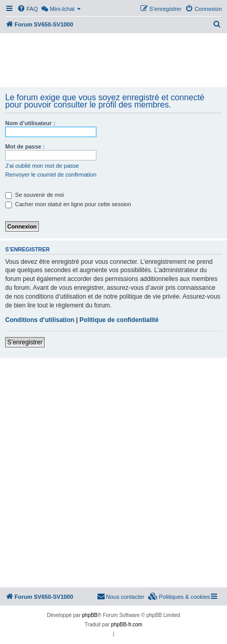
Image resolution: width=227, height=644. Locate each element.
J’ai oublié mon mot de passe (42, 166)
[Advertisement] (113, 61)
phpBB (90, 615)
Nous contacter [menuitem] (121, 596)
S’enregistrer (25, 342)
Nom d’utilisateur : (30, 123)
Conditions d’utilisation (40, 320)
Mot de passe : (25, 146)
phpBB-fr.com (127, 625)
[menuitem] (27, 9)
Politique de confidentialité (119, 320)
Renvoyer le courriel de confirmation (51, 175)
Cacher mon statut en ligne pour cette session (68, 204)
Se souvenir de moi (34, 195)
